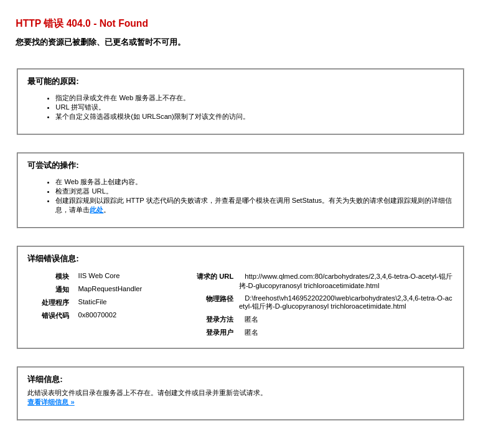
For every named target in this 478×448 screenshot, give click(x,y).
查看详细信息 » (51, 402)
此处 (96, 210)
